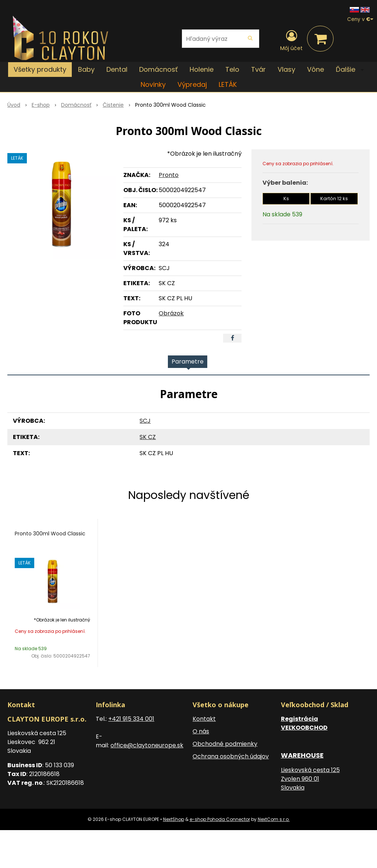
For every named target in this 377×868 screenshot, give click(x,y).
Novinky (153, 84)
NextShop (174, 819)
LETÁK (228, 84)
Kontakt (204, 719)
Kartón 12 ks (334, 199)
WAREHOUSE (302, 755)
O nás (201, 731)
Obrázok (171, 313)
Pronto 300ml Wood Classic (50, 534)
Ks (286, 199)
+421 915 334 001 (131, 719)
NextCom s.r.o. (274, 819)
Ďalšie (350, 69)
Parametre (188, 362)
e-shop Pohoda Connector (220, 819)
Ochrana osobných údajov (231, 756)
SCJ (145, 421)
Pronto (169, 175)
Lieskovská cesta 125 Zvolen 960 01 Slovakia (310, 779)
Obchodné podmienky (225, 744)
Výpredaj (192, 84)
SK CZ (148, 437)
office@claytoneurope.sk (147, 745)
